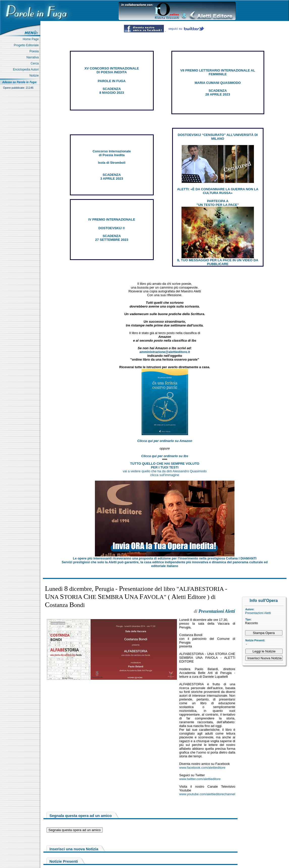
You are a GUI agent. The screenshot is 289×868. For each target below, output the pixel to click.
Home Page (32, 39)
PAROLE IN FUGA (112, 81)
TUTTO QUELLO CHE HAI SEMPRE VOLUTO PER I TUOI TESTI (165, 465)
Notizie (35, 76)
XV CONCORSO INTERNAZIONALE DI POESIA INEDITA (112, 70)
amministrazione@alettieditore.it (165, 352)
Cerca (35, 63)
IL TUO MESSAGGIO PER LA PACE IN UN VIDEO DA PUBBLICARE (218, 262)
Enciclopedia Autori (27, 69)
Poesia (35, 51)
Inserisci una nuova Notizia (74, 849)
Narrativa (33, 57)
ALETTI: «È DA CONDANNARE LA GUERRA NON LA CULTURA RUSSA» (218, 191)
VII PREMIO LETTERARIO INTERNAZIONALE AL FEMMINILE (218, 72)
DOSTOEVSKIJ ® (112, 228)
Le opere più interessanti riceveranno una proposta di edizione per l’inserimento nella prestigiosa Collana (165, 558)
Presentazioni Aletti (258, 613)
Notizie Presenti (64, 861)
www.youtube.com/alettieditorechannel (207, 794)
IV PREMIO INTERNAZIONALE (112, 219)
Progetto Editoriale (27, 45)
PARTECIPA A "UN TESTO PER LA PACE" (218, 203)
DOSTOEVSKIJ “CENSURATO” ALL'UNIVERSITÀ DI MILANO (218, 137)
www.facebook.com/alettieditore (202, 768)
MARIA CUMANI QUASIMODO (218, 83)
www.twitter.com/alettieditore (200, 779)
